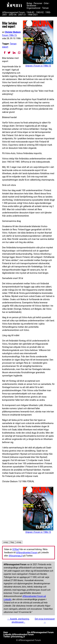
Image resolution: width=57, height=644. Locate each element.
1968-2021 (33, 15)
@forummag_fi (16, 556)
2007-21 (22, 15)
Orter (46, 3)
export (5, 47)
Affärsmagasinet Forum (14, 12)
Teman (45, 8)
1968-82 (30, 12)
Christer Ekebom (13, 32)
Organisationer (34, 8)
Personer (38, 3)
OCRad (16, 549)
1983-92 (40, 12)
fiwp (12, 542)
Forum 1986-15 (9, 35)
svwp (6, 542)
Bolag (29, 3)
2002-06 (13, 15)
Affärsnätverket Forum (27, 553)
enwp (19, 542)
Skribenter (31, 6)
